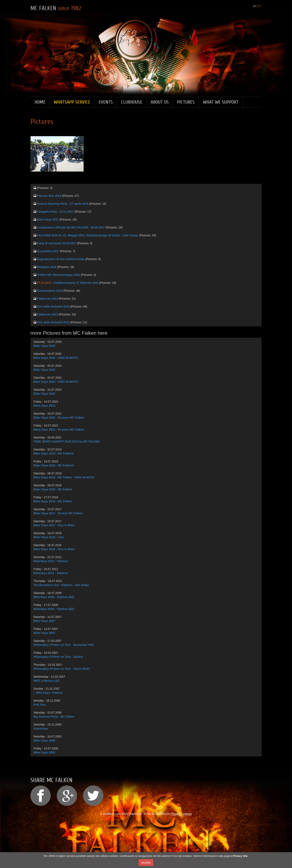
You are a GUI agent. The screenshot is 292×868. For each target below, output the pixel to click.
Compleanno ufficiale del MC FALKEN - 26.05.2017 (71, 227)
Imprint (187, 814)
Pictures (186, 102)
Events (106, 102)
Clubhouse (132, 102)
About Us (160, 102)
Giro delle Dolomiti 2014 (53, 306)
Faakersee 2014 (48, 299)
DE (255, 6)
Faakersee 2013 (48, 314)
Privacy (176, 814)
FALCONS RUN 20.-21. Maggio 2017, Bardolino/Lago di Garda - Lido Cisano (88, 235)
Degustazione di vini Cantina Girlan (61, 259)
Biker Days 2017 (48, 220)
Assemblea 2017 (48, 251)
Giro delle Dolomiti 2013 (53, 322)
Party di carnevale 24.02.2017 (57, 243)
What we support (221, 102)
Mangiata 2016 (47, 267)
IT (260, 6)
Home (40, 102)
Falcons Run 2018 (49, 196)
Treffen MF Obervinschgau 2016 (59, 275)
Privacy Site (240, 856)
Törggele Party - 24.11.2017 (55, 212)
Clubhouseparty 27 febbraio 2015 (76, 283)
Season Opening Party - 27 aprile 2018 (63, 204)
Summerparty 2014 (50, 291)
